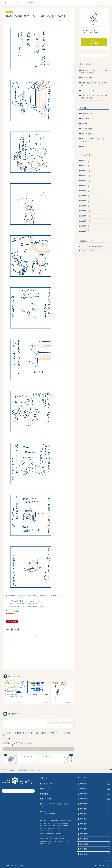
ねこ (9, 630)
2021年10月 (86, 181)
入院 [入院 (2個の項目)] (65, 833)
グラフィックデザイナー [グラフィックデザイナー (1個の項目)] (46, 826)
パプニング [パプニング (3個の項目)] (68, 828)
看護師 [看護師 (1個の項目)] (55, 841)
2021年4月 (85, 196)
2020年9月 (85, 226)
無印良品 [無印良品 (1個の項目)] (62, 839)
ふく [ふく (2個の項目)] (49, 823)
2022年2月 (85, 166)
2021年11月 (86, 176)
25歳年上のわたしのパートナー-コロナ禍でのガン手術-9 (94, 72)
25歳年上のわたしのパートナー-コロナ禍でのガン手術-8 (94, 97)
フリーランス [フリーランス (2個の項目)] (43, 831)
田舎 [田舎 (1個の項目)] (50, 841)
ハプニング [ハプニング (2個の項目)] (61, 828)
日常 (83, 146)
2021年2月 (85, 206)
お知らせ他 (85, 119)
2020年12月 (86, 211)
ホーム (7, 3)
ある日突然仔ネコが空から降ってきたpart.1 (94, 84)
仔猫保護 (15, 630)
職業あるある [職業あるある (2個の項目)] (62, 841)
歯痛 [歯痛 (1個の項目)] (51, 839)
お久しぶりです (87, 78)
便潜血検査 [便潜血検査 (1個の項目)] (59, 833)
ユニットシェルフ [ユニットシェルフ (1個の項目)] (56, 831)
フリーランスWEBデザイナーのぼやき (93, 140)
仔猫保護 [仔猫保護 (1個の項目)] (42, 833)
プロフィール (18, 3)
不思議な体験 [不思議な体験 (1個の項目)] (66, 831)
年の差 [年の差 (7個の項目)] (68, 836)
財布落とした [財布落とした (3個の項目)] (43, 844)
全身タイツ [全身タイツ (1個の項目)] (43, 836)
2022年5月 (85, 161)
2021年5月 (85, 191)
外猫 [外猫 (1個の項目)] (48, 836)
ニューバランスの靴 (88, 90)
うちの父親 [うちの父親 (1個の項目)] (63, 821)
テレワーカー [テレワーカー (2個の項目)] (43, 828)
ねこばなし (10, 12)
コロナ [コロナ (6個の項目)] (55, 826)
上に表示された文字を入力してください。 (18, 743)
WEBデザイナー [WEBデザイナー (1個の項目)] (54, 821)
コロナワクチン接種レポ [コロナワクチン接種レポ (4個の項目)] (64, 826)
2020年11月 (86, 216)
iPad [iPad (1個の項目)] (41, 821)
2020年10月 (86, 221)
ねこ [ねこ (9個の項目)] (45, 823)
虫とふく (84, 246)
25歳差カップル (87, 114)
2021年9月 (85, 186)
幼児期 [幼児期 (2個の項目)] (42, 839)
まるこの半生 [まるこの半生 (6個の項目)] (56, 823)
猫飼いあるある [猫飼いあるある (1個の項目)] (44, 841)
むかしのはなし (87, 134)
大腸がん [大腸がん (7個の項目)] (53, 836)
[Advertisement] (38, 651)
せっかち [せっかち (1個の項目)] (69, 821)
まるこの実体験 (87, 129)
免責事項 (22, 866)
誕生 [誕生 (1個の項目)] (68, 841)
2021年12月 (86, 171)
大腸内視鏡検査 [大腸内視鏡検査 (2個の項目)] (61, 836)
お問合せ (31, 3)
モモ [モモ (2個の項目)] (49, 831)
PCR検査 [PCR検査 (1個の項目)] (46, 821)
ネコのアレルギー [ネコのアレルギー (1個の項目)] (52, 828)
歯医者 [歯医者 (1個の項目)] (47, 839)
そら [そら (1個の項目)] (41, 823)
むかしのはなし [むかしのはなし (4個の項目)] (64, 823)
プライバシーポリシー (10, 866)
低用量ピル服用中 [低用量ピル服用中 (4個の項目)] (50, 833)
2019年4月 (85, 231)
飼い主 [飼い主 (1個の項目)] (50, 844)
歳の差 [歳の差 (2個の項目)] (56, 839)
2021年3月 (85, 201)
